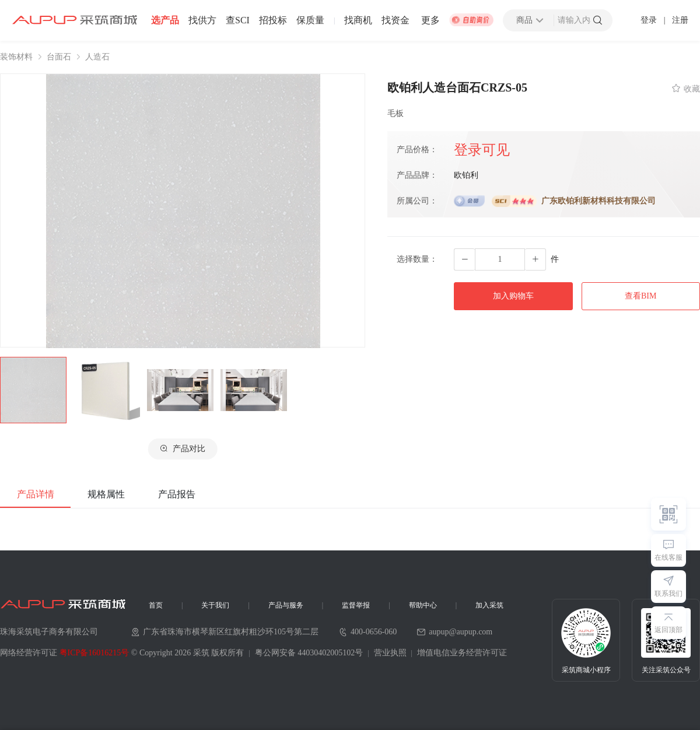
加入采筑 (489, 605)
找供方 (202, 20)
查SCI (238, 20)
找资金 (395, 20)
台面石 (59, 57)
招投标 (273, 20)
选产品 (165, 20)
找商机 (358, 20)
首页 (156, 605)
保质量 (310, 20)
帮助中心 (423, 605)
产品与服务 (286, 605)
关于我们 (215, 605)
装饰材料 (16, 57)
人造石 (97, 57)
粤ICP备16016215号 (94, 653)
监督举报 (356, 605)
